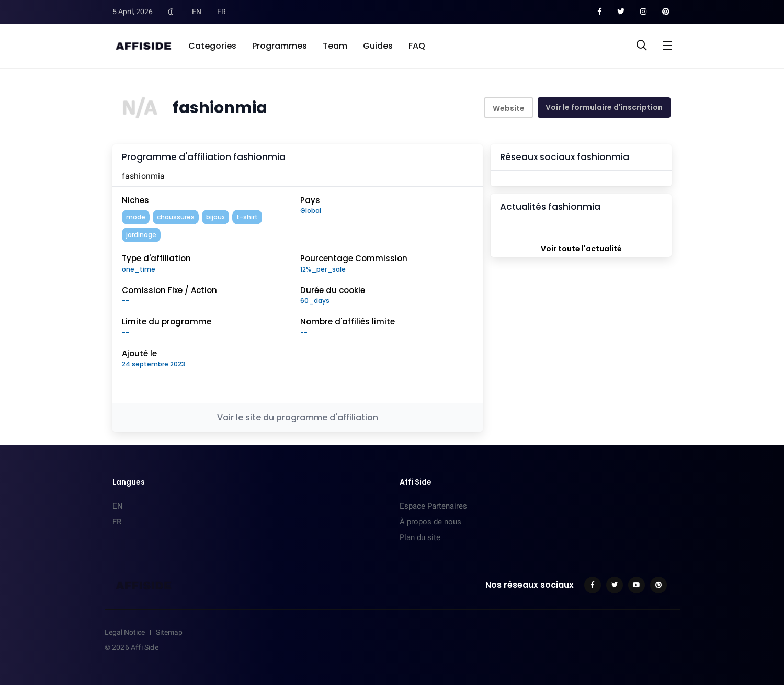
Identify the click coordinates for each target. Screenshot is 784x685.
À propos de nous (430, 522)
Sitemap (169, 632)
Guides (378, 46)
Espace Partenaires (433, 506)
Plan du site (420, 537)
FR (221, 12)
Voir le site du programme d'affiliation (298, 417)
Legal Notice (125, 632)
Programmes (280, 46)
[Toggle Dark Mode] (171, 12)
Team (335, 46)
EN (197, 12)
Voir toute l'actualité (581, 249)
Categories (212, 46)
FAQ (417, 46)
